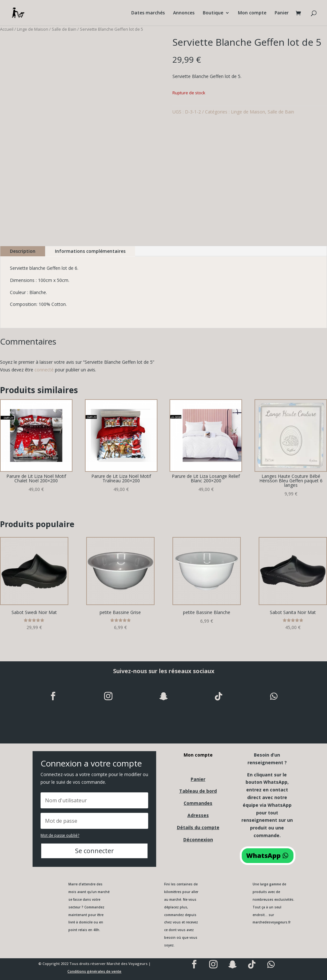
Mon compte (252, 13)
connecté (44, 370)
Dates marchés (148, 13)
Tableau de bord (198, 791)
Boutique (213, 13)
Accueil (7, 29)
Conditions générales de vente (94, 971)
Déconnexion (198, 840)
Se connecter (95, 851)
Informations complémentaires (90, 251)
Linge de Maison (33, 29)
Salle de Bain (64, 29)
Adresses (198, 815)
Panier (282, 13)
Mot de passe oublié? (60, 835)
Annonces (184, 13)
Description (23, 251)
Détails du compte (198, 827)
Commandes (198, 803)
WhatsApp (263, 856)
